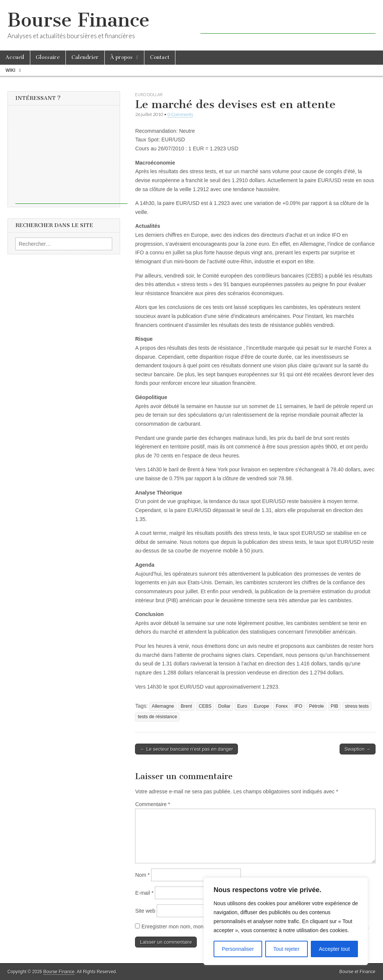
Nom (142, 875)
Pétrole (316, 706)
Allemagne (163, 706)
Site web (145, 911)
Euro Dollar (149, 94)
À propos (122, 57)
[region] (286, 921)
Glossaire (48, 57)
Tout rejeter (287, 949)
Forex (282, 706)
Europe (262, 706)
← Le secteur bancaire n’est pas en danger (186, 749)
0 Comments (180, 114)
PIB (334, 706)
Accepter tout (335, 949)
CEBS (205, 706)
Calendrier (85, 57)
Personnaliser (238, 949)
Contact (160, 57)
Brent (186, 706)
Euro (242, 706)
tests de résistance (157, 717)
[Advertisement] (288, 22)
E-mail (144, 893)
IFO (298, 706)
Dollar (224, 706)
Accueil (15, 57)
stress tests (357, 706)
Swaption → (358, 749)
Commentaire (152, 804)
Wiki (10, 70)
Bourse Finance (79, 20)
